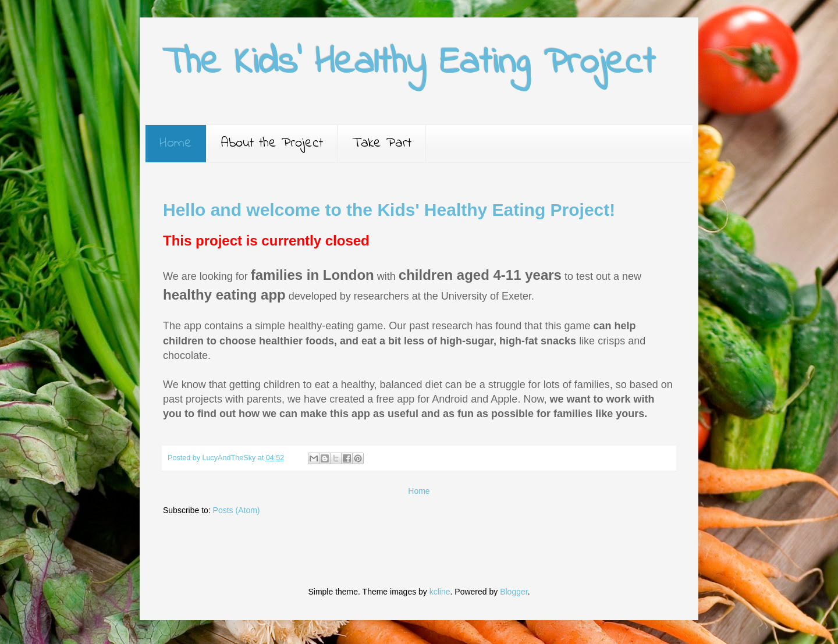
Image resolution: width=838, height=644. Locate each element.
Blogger (514, 592)
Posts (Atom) (237, 510)
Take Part (382, 143)
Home (176, 143)
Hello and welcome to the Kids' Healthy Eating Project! (389, 210)
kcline (440, 592)
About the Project (272, 143)
